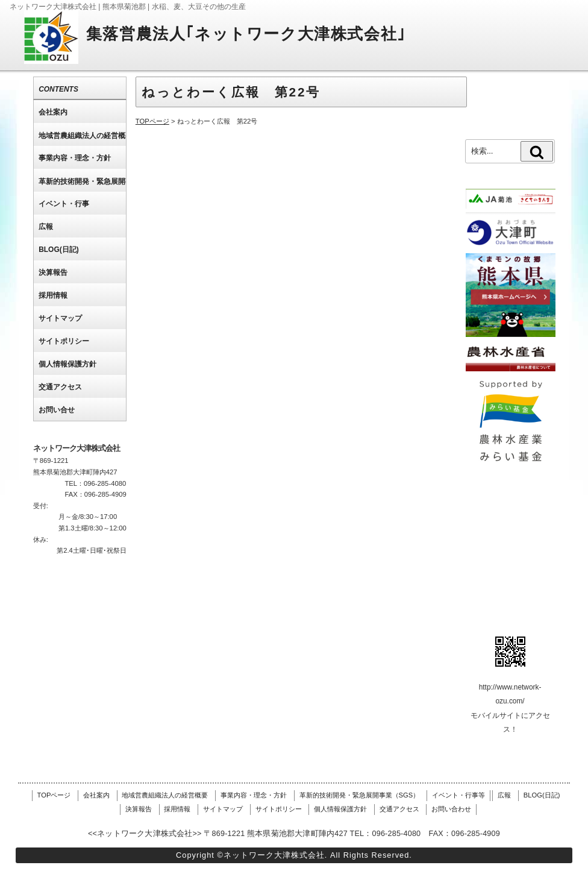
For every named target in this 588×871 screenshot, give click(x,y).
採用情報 (177, 809)
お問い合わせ (451, 809)
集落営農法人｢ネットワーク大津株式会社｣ (246, 34)
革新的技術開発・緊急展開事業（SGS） (360, 795)
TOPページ (54, 795)
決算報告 (139, 809)
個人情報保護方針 (340, 809)
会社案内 (96, 795)
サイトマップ (223, 809)
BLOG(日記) (542, 795)
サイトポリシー (279, 809)
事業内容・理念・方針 (254, 795)
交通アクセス (399, 809)
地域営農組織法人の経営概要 (165, 795)
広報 (504, 795)
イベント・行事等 (458, 795)
